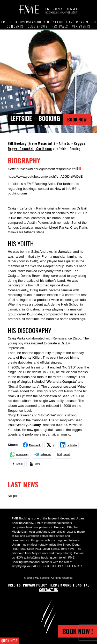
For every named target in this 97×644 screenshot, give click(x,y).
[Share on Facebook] (32, 445)
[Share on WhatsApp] (19, 455)
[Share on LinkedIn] (68, 445)
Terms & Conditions (65, 585)
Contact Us (48, 590)
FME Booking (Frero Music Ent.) (47, 9)
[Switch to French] (79, 169)
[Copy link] (34, 464)
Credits (14, 585)
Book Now (77, 120)
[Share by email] (64, 455)
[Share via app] (16, 464)
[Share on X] (51, 445)
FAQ (87, 585)
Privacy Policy (35, 585)
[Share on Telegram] (43, 455)
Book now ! (78, 631)
